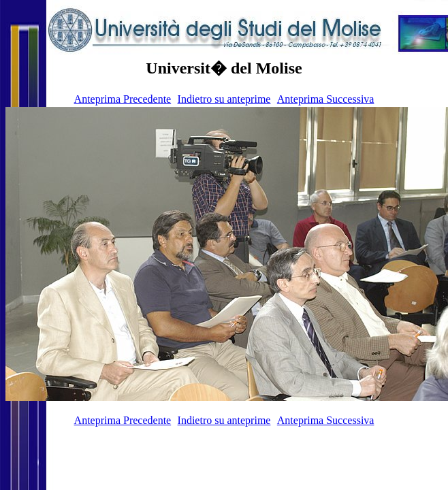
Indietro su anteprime (224, 99)
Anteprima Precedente (123, 99)
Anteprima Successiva (326, 99)
